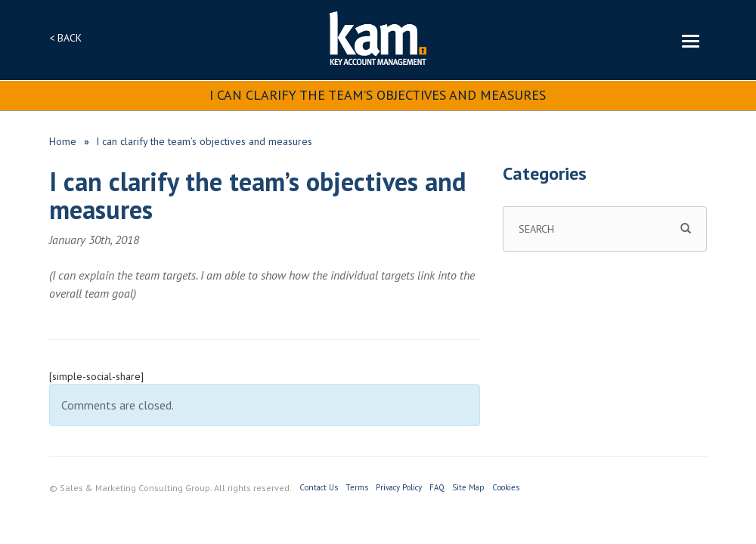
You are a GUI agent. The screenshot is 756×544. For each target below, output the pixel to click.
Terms (357, 487)
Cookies (506, 487)
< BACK (65, 38)
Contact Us (319, 487)
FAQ (437, 487)
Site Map (468, 487)
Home (63, 141)
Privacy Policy (399, 487)
